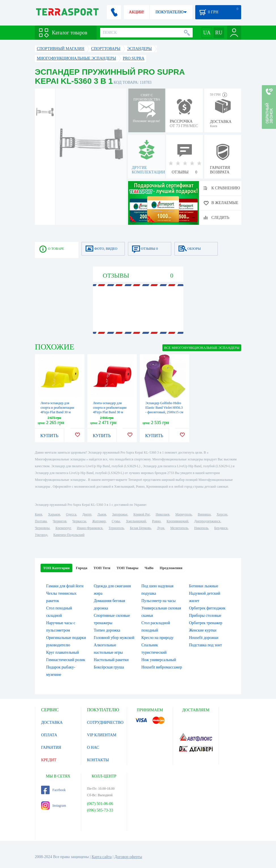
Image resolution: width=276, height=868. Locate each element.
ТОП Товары (127, 568)
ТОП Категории (56, 568)
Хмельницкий (136, 521)
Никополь (201, 528)
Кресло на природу (158, 638)
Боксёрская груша (109, 667)
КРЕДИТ (49, 760)
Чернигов (60, 521)
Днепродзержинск (207, 521)
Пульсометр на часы (159, 601)
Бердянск (221, 528)
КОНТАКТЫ (98, 760)
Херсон (222, 514)
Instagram (54, 806)
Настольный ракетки (111, 660)
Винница (204, 514)
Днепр (87, 514)
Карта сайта (102, 857)
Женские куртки (203, 630)
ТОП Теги (102, 568)
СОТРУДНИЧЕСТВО (105, 723)
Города (82, 568)
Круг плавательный (62, 652)
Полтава (41, 521)
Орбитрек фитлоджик (207, 608)
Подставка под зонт (205, 645)
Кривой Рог (142, 514)
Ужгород (41, 535)
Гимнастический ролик (66, 660)
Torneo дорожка (107, 630)
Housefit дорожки (204, 638)
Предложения (171, 568)
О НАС (93, 748)
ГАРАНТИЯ (51, 748)
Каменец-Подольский (69, 535)
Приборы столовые (205, 616)
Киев (38, 514)
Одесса (71, 514)
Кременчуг (63, 528)
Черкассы (79, 521)
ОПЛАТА (49, 735)
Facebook (53, 790)
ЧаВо (149, 568)
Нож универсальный (159, 660)
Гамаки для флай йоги (65, 586)
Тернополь (116, 528)
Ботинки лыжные (204, 586)
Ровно (156, 521)
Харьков (54, 514)
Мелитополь (179, 528)
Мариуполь (184, 514)
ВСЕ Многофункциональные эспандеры (202, 348)
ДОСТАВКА (52, 723)
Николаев (162, 514)
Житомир (99, 521)
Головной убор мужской (114, 638)
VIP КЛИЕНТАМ (102, 735)
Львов (102, 514)
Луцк (161, 528)
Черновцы (42, 528)
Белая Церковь (140, 528)
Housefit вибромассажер (162, 667)
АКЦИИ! (137, 12)
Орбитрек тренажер (206, 623)
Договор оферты (128, 857)
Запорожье (120, 514)
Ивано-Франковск (90, 528)
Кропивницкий (177, 521)
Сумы (116, 521)
